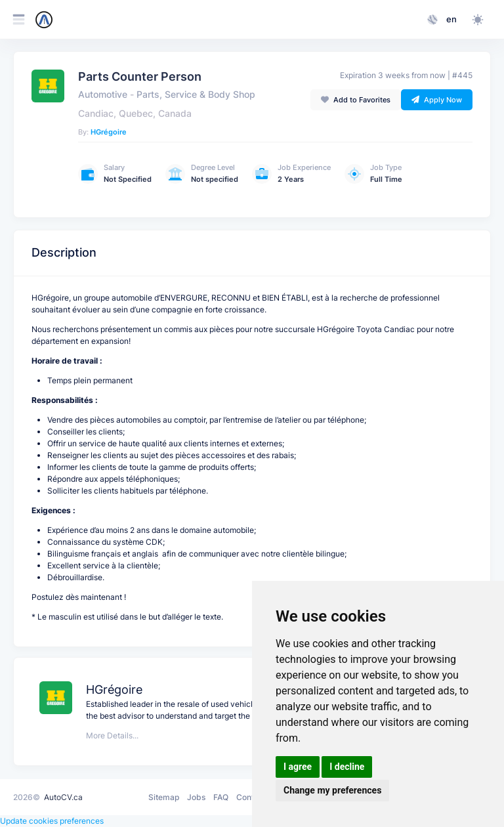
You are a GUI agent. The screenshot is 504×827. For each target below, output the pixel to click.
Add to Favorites (356, 100)
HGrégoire (109, 132)
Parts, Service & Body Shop (196, 95)
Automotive (103, 95)
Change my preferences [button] (332, 790)
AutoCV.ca (63, 797)
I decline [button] (347, 767)
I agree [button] (298, 767)
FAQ (221, 797)
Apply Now (437, 100)
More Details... (112, 735)
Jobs (196, 797)
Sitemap (164, 797)
